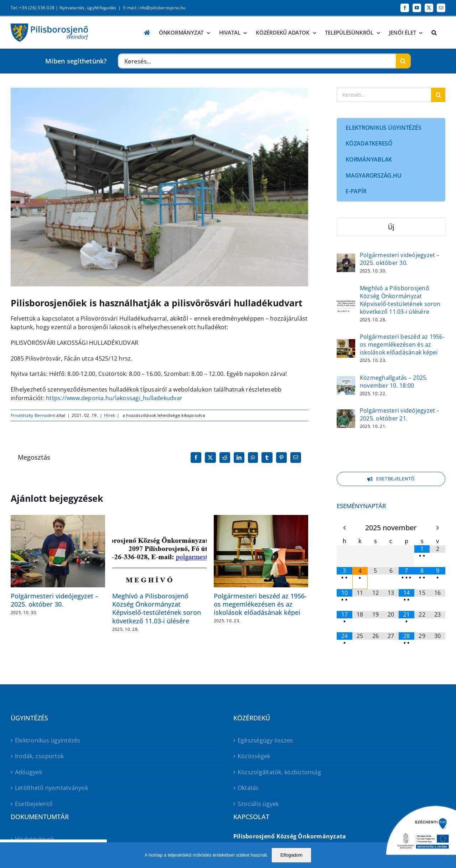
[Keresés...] (257, 61)
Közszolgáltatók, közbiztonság (279, 772)
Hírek (110, 415)
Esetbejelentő (34, 804)
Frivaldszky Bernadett (33, 415)
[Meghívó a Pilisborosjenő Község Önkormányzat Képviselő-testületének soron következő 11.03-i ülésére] (346, 299)
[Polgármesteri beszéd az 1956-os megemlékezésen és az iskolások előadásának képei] (346, 344)
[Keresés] (403, 61)
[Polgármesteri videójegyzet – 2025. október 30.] (346, 258)
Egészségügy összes (265, 740)
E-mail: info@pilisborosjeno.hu (154, 8)
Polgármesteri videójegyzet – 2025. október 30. (55, 600)
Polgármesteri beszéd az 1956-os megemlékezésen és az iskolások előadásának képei (260, 604)
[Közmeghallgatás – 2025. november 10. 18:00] (346, 381)
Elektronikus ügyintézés (48, 740)
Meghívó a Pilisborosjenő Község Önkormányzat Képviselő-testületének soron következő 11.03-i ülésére (157, 608)
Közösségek (254, 756)
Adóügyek (28, 772)
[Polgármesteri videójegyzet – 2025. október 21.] (346, 414)
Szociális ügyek (258, 804)
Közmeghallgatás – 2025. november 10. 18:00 (394, 382)
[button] (434, 33)
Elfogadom (291, 855)
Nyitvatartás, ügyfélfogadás (88, 8)
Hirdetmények (35, 839)
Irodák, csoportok (39, 756)
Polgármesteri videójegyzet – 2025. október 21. (400, 414)
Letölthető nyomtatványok (51, 788)
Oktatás (248, 788)
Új (391, 227)
